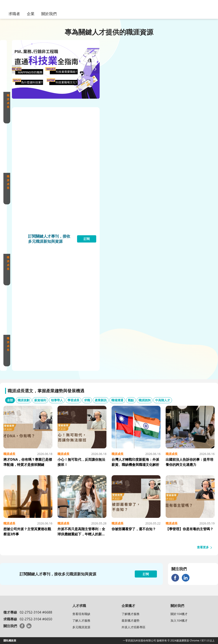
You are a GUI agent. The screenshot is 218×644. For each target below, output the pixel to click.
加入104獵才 (179, 620)
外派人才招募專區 (133, 627)
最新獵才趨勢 (131, 620)
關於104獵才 (179, 614)
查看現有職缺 (81, 614)
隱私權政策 (10, 640)
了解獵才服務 (131, 614)
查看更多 (205, 547)
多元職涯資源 (81, 627)
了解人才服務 (81, 620)
